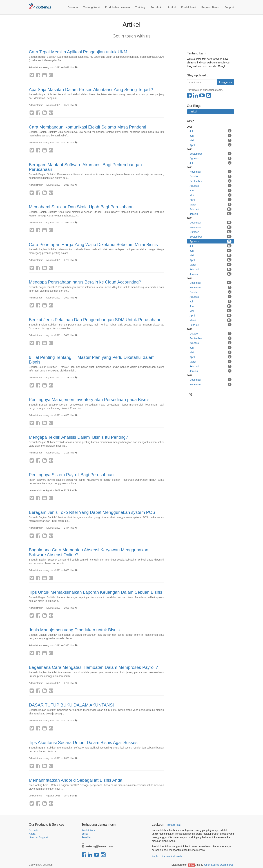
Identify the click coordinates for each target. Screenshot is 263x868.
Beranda (34, 830)
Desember (211, 222)
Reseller (86, 837)
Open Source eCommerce (219, 865)
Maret (211, 204)
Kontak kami (89, 830)
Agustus (211, 158)
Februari (211, 209)
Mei (211, 140)
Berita (85, 834)
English (156, 856)
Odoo (191, 865)
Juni (211, 136)
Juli (211, 131)
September (211, 154)
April (211, 145)
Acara (32, 834)
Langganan (226, 82)
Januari (211, 214)
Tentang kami (174, 825)
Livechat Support (38, 837)
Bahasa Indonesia (172, 856)
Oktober (211, 176)
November (211, 172)
